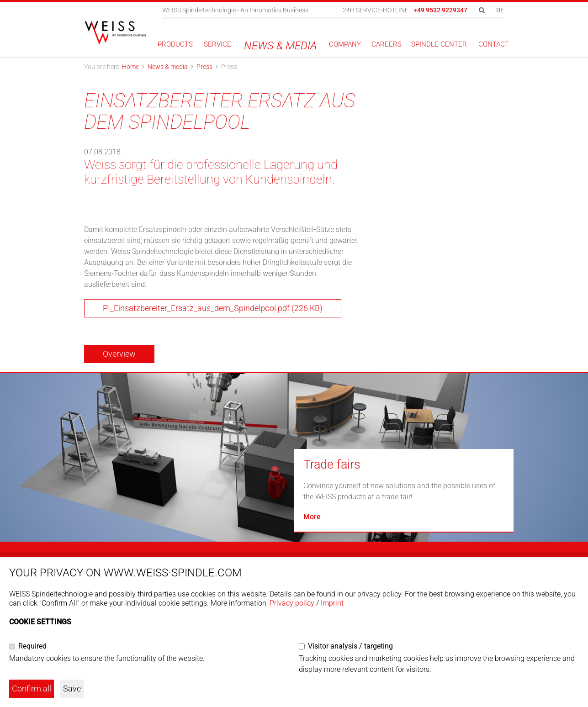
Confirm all (32, 689)
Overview (119, 354)
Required (32, 646)
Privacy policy (292, 603)
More (312, 517)
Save (72, 689)
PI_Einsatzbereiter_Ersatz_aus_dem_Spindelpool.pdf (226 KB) (213, 308)
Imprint (332, 603)
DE (500, 10)
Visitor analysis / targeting (350, 646)
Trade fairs (332, 464)
